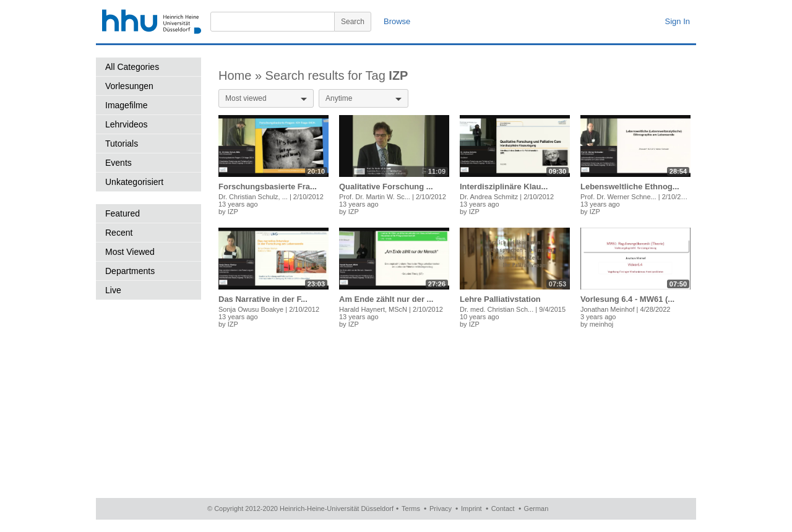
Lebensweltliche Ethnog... (630, 187)
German (536, 508)
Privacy (441, 508)
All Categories (132, 67)
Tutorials (122, 144)
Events (118, 163)
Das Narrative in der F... (263, 299)
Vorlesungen (129, 86)
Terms (411, 508)
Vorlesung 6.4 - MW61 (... (627, 299)
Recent (119, 233)
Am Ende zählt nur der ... (386, 299)
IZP (233, 212)
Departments (130, 271)
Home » (242, 75)
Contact (503, 508)
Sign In (678, 21)
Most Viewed (130, 252)
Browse (397, 21)
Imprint (471, 508)
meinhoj (602, 324)
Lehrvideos (127, 124)
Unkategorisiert (134, 182)
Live (113, 290)
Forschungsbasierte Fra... (268, 187)
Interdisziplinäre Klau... (504, 187)
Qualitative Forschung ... (386, 187)
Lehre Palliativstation (500, 299)
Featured (123, 213)
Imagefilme (126, 105)
